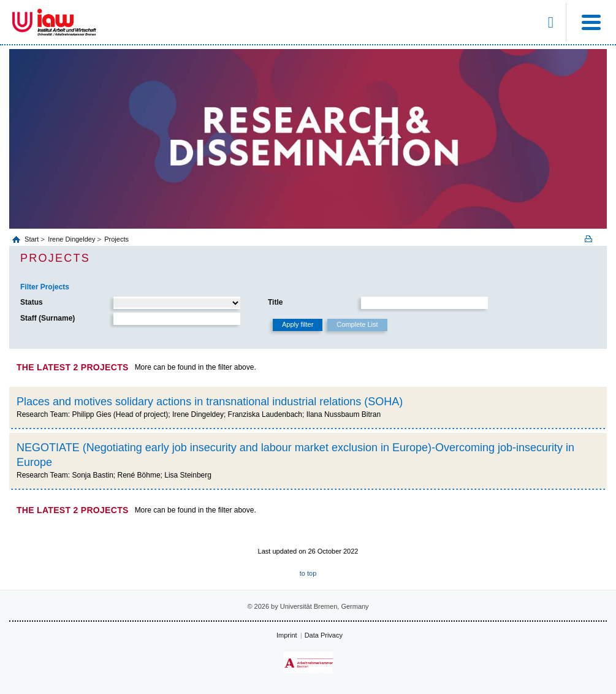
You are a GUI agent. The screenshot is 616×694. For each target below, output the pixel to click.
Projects (116, 239)
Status (32, 302)
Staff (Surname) (48, 318)
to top (308, 573)
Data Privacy (324, 635)
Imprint (287, 635)
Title (275, 302)
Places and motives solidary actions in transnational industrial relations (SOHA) (210, 402)
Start (32, 239)
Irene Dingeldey (71, 239)
